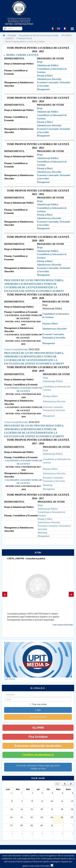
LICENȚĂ (9, 38)
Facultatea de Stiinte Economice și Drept (39, 35)
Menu (72, 29)
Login (38, 710)
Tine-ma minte (38, 704)
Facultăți (12, 35)
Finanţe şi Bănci (45, 261)
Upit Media (9, 679)
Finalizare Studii (24, 38)
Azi (57, 784)
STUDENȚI (66, 35)
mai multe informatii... (63, 625)
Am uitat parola (38, 717)
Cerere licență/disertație (16, 349)
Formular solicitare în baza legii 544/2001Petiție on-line (38, 767)
